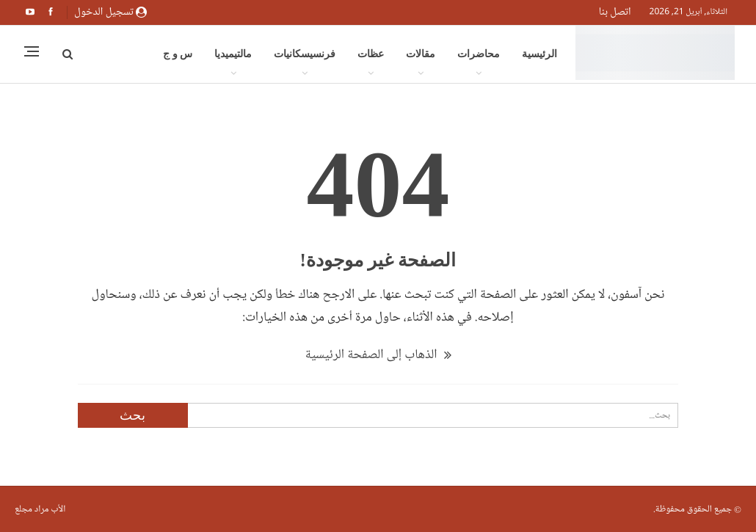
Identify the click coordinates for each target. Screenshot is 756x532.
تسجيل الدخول (110, 12)
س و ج (178, 54)
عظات (371, 54)
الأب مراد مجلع (40, 509)
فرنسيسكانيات (305, 54)
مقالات (421, 54)
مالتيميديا (233, 54)
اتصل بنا (615, 12)
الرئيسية (539, 54)
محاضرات (479, 54)
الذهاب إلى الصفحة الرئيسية (378, 354)
